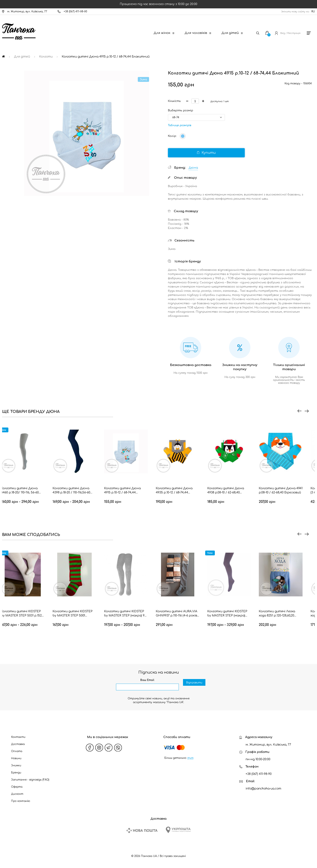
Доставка (18, 744)
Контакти (18, 737)
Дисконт (17, 794)
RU (313, 12)
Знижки (16, 765)
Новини (16, 758)
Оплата (17, 751)
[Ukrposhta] (178, 830)
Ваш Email (147, 680)
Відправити (194, 687)
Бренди (16, 773)
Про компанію (21, 801)
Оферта (17, 787)
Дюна (193, 168)
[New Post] (142, 830)
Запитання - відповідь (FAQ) (30, 780)
